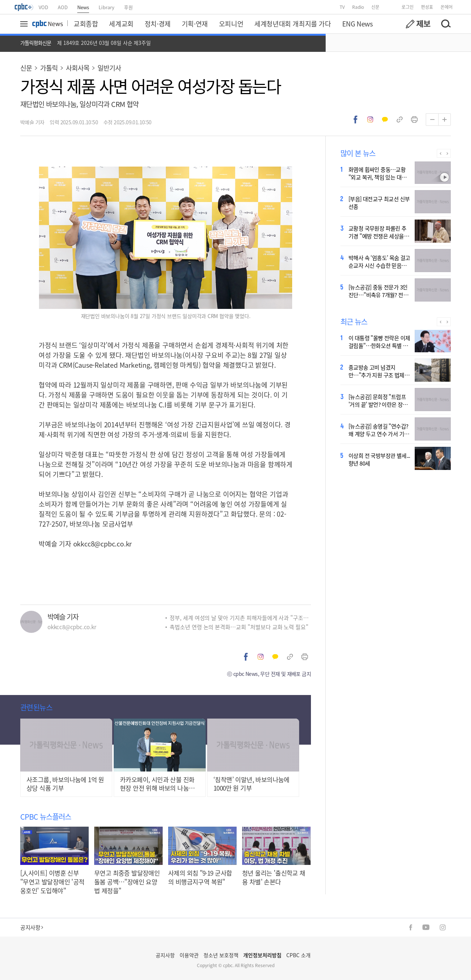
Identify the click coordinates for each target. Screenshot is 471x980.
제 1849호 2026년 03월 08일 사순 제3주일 (104, 43)
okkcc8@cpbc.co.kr (103, 544)
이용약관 (189, 955)
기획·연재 (195, 24)
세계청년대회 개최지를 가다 (293, 24)
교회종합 (86, 24)
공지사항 (32, 927)
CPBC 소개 (298, 955)
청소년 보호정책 (221, 955)
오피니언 (231, 24)
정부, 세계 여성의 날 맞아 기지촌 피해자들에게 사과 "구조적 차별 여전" (240, 618)
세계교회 (121, 24)
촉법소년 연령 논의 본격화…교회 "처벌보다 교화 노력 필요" (239, 627)
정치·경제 (158, 24)
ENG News (357, 24)
